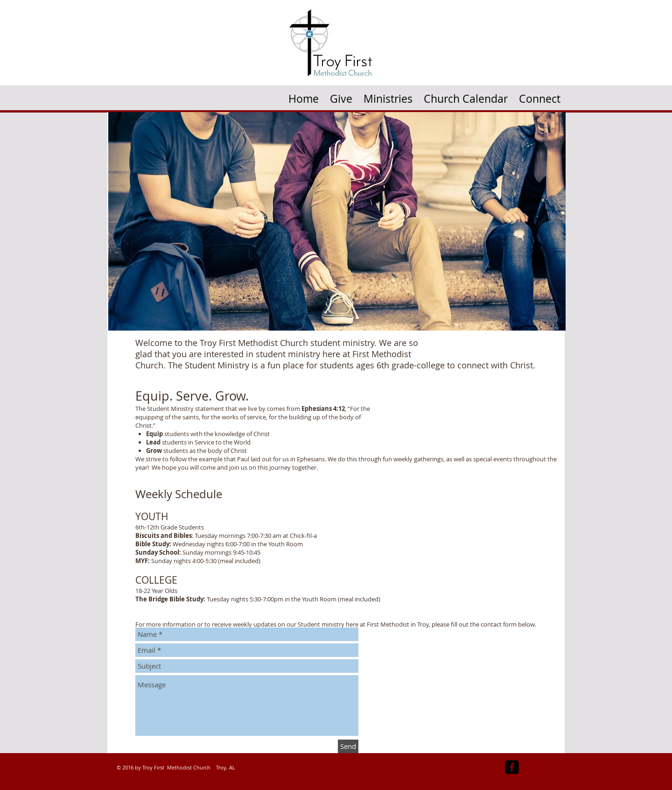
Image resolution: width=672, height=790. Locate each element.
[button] (388, 95)
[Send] (348, 746)
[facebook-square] (512, 767)
